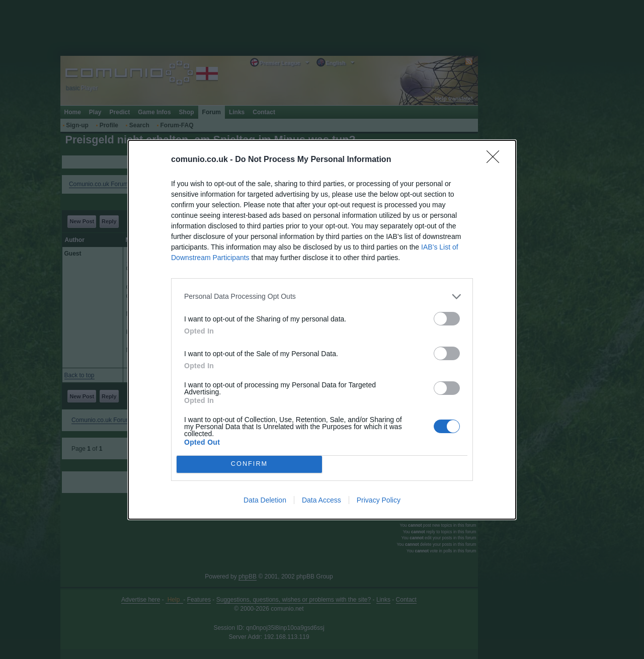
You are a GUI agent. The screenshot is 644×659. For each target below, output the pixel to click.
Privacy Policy (379, 500)
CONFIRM (249, 464)
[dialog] (322, 329)
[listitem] (322, 296)
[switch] (447, 318)
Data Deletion (265, 500)
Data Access (321, 500)
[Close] (496, 159)
